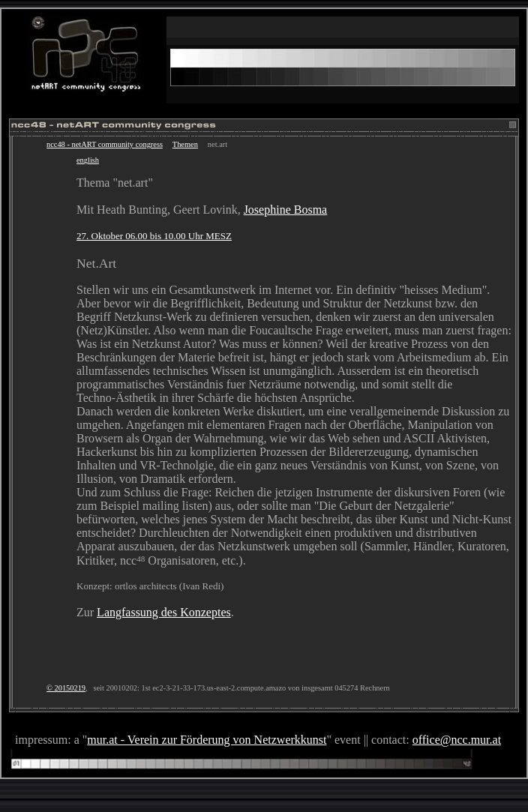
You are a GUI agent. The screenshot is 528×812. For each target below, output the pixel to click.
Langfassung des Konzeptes (164, 612)
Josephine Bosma (286, 210)
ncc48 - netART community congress (105, 144)
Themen (185, 144)
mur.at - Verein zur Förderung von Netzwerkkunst (207, 740)
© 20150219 (66, 688)
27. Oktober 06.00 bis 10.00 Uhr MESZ (154, 236)
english (88, 160)
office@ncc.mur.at (457, 740)
